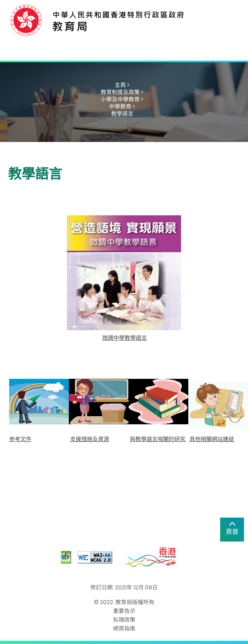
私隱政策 (124, 620)
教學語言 (122, 114)
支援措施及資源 (90, 439)
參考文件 (20, 439)
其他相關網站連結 (212, 439)
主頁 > (122, 85)
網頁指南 (124, 628)
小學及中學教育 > (122, 99)
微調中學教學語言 (125, 338)
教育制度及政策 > (122, 92)
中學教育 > (122, 106)
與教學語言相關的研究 (158, 439)
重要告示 (124, 611)
